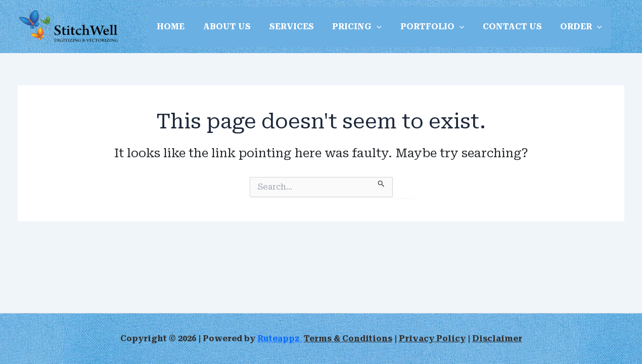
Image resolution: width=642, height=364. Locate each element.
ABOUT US (223, 27)
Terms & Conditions (348, 338)
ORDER (566, 27)
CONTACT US (499, 27)
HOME (170, 27)
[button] (369, 27)
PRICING (349, 27)
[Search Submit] (381, 182)
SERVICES (286, 27)
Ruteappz (280, 338)
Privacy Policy (432, 338)
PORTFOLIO (422, 27)
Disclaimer (497, 338)
